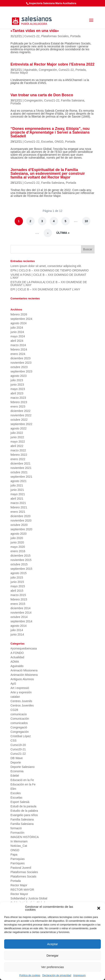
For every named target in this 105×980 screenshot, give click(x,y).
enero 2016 (18, 551)
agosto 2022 (18, 428)
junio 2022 (17, 437)
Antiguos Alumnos (22, 679)
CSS (13, 741)
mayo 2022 (18, 442)
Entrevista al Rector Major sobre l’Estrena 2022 (52, 64)
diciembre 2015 (20, 556)
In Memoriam (19, 841)
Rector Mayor (19, 73)
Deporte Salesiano (22, 767)
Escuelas (47, 142)
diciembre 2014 (20, 608)
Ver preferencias (52, 967)
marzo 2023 (18, 398)
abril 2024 (17, 341)
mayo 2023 (18, 389)
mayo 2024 (18, 336)
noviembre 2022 (21, 415)
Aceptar (53, 944)
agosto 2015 (18, 573)
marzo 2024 (18, 345)
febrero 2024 (19, 349)
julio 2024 (17, 328)
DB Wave (17, 758)
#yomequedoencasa (24, 648)
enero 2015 (18, 604)
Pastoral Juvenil (21, 868)
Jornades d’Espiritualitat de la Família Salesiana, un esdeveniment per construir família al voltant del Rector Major (48, 173)
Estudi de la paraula (23, 806)
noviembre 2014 (21, 613)
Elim (13, 789)
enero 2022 (18, 459)
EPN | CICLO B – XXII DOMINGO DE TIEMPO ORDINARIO (49, 270)
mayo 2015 (18, 586)
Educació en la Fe (22, 780)
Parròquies (18, 863)
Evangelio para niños (24, 815)
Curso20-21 (18, 749)
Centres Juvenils (21, 701)
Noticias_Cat (19, 846)
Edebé (15, 776)
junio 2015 (17, 582)
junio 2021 (17, 490)
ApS (13, 684)
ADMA (15, 662)
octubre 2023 (19, 367)
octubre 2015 (19, 564)
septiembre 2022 (21, 424)
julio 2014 (17, 630)
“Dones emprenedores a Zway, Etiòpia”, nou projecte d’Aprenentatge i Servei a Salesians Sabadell (50, 132)
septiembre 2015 (21, 569)
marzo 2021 (18, 503)
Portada (75, 36)
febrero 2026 (19, 314)
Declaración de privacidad (57, 975)
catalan (15, 697)
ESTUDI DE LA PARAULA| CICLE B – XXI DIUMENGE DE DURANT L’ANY (49, 284)
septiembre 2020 (21, 529)
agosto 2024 (18, 323)
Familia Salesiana (53, 183)
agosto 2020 (18, 534)
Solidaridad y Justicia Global (29, 898)
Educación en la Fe (23, 784)
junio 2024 (17, 332)
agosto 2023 (18, 376)
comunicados (19, 723)
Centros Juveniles (22, 705)
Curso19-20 (18, 745)
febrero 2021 (19, 507)
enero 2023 (18, 406)
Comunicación (20, 719)
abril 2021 (17, 499)
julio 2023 (17, 380)
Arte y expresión (21, 692)
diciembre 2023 (20, 358)
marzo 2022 (18, 450)
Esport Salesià (20, 802)
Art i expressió (20, 688)
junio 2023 (17, 385)
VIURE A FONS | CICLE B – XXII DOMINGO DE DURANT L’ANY (48, 276)
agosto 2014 (18, 626)
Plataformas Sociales (55, 36)
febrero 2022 (19, 455)
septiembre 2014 (21, 621)
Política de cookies (30, 975)
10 (86, 221)
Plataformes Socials (23, 876)
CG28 (14, 710)
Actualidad (17, 657)
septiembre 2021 (21, 477)
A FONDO (17, 653)
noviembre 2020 (21, 520)
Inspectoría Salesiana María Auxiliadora (53, 3)
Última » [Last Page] (63, 233)
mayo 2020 (18, 547)
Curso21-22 (32, 36)
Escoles (16, 793)
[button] (99, 908)
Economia (17, 771)
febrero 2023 (19, 402)
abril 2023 (17, 393)
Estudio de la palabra (24, 811)
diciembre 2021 (20, 463)
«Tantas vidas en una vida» (35, 31)
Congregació (19, 727)
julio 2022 (17, 433)
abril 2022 (17, 446)
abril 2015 (17, 591)
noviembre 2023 (21, 363)
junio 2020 (17, 542)
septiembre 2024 (21, 319)
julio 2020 (17, 538)
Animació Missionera (24, 670)
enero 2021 (18, 512)
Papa (14, 855)
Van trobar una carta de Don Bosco (42, 95)
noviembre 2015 (21, 560)
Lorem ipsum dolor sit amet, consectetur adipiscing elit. (46, 266)
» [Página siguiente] (48, 233)
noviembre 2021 (21, 468)
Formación (17, 833)
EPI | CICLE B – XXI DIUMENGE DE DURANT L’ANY (45, 289)
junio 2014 (17, 634)
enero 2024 (18, 354)
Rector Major (19, 885)
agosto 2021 (18, 481)
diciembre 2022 (20, 411)
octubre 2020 (19, 525)
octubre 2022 (19, 420)
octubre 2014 (19, 617)
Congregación (48, 70)
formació (16, 828)
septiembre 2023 (21, 371)
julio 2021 (17, 485)
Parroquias (18, 859)
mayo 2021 (18, 494)
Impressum (79, 975)
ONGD (59, 142)
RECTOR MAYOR (22, 890)
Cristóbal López (21, 736)
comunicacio (19, 714)
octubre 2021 (19, 472)
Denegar (53, 955)
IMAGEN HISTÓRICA (25, 837)
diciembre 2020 (20, 516)
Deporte (16, 762)
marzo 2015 (18, 595)
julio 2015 (17, 577)
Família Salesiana (73, 100)
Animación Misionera (24, 675)
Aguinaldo (30, 70)
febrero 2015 (19, 599)
